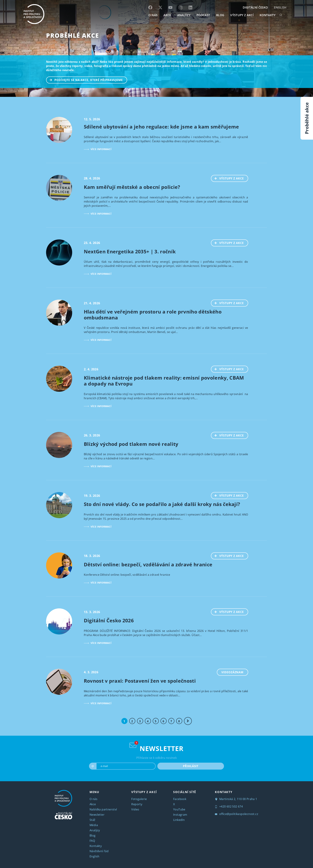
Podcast (203, 15)
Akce (93, 804)
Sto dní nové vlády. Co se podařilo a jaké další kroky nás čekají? (162, 504)
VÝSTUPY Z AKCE (228, 178)
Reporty (137, 804)
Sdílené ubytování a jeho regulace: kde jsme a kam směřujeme (161, 127)
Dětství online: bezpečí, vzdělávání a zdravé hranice (148, 564)
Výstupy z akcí (242, 15)
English (280, 7)
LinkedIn (179, 820)
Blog (93, 835)
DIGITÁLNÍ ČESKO (255, 7)
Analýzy (184, 15)
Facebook (180, 799)
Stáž (93, 820)
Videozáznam (232, 672)
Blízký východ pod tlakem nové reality (131, 444)
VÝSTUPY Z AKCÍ (144, 792)
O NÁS (153, 15)
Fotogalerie (139, 799)
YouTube (179, 809)
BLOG (220, 15)
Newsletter (97, 815)
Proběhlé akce (73, 35)
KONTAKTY (268, 15)
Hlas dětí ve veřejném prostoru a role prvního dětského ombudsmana (153, 315)
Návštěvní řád (99, 851)
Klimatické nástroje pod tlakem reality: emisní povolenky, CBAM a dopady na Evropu (164, 381)
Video (135, 809)
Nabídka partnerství (103, 809)
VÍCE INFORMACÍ (98, 149)
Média (94, 825)
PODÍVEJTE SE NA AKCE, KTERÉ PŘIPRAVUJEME (85, 80)
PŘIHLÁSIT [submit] (191, 766)
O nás (93, 799)
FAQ (92, 841)
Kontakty (96, 846)
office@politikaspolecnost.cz (237, 814)
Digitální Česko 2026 (109, 620)
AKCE (167, 15)
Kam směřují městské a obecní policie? (132, 187)
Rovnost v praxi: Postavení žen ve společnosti (140, 681)
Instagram (180, 815)
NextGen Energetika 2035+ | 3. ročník (130, 251)
